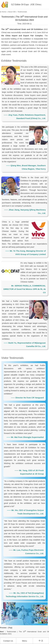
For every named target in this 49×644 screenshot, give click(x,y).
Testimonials (22, 12)
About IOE (12, 12)
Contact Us (8, 641)
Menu (25, 641)
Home (4, 12)
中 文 (41, 641)
